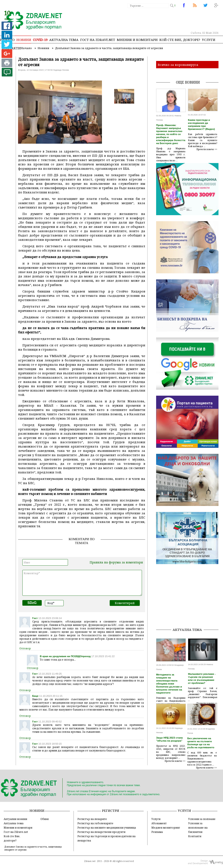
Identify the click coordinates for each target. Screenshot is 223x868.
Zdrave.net (90, 861)
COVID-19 (40, 40)
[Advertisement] (190, 597)
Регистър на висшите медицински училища (107, 828)
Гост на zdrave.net (98, 40)
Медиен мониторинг (166, 828)
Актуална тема (64, 40)
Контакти (195, 836)
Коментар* (82, 583)
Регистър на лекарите (92, 819)
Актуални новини (15, 819)
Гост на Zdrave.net (16, 832)
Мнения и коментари (137, 40)
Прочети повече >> (207, 149)
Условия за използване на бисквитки (198, 828)
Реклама (157, 832)
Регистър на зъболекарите (95, 823)
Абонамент (159, 823)
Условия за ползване (202, 819)
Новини (24, 40)
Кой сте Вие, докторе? (180, 40)
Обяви (45, 819)
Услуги (209, 40)
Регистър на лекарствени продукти (101, 832)
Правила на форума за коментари (116, 562)
